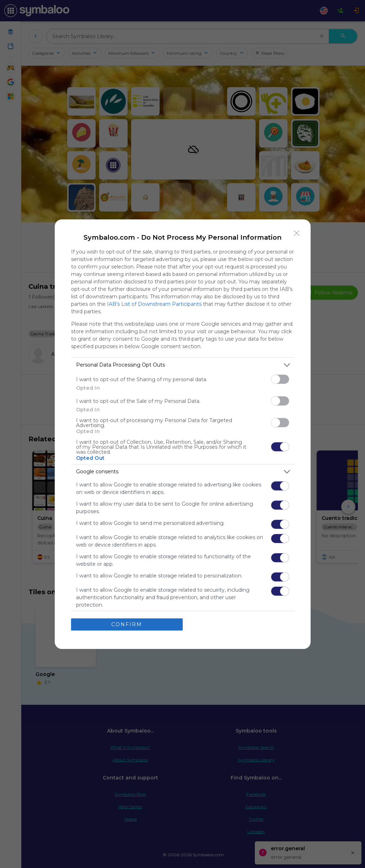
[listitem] (183, 365)
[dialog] (183, 434)
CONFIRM (127, 624)
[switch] (280, 379)
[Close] (297, 233)
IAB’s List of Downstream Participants (154, 304)
